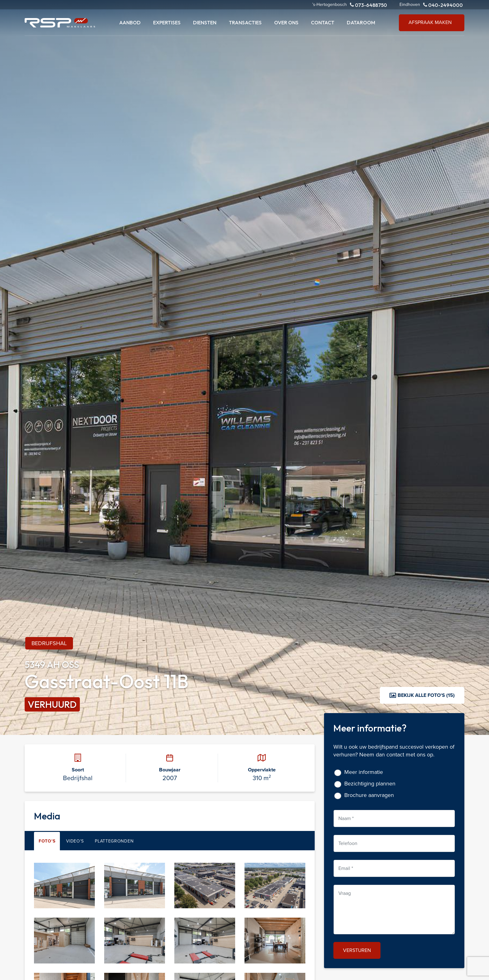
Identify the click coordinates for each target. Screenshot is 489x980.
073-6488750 (368, 5)
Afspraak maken (430, 22)
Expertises (167, 22)
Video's (75, 841)
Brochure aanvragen (369, 795)
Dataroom (361, 22)
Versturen (357, 950)
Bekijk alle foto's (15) (422, 695)
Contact (323, 22)
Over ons (286, 22)
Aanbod (130, 22)
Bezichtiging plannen (370, 784)
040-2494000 (443, 5)
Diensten (205, 22)
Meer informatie (364, 772)
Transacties (245, 22)
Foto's (47, 841)
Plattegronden (114, 841)
